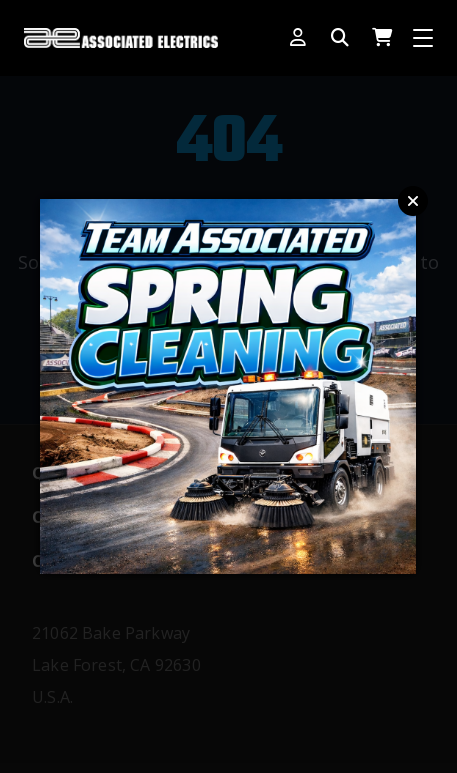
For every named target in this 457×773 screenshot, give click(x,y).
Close (413, 201)
